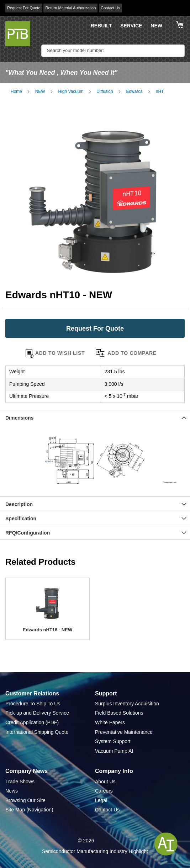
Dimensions (19, 418)
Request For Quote (24, 8)
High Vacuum (71, 91)
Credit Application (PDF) (32, 722)
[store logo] (18, 34)
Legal (101, 800)
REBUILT (101, 26)
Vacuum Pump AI (114, 751)
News (12, 791)
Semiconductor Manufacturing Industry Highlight (95, 851)
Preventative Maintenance (124, 732)
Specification (21, 519)
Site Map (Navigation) (29, 810)
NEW (156, 26)
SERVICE (131, 26)
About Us (105, 782)
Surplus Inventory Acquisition (127, 704)
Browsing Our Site (25, 800)
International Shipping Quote (37, 732)
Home (16, 91)
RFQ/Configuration (28, 533)
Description (19, 504)
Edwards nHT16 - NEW (47, 630)
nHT (160, 91)
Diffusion (105, 91)
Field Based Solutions (119, 713)
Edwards (134, 91)
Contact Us (110, 8)
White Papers (110, 722)
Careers (104, 791)
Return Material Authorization (70, 8)
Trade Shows (20, 782)
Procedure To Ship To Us (33, 704)
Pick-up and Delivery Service (37, 713)
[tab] (95, 417)
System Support (113, 741)
